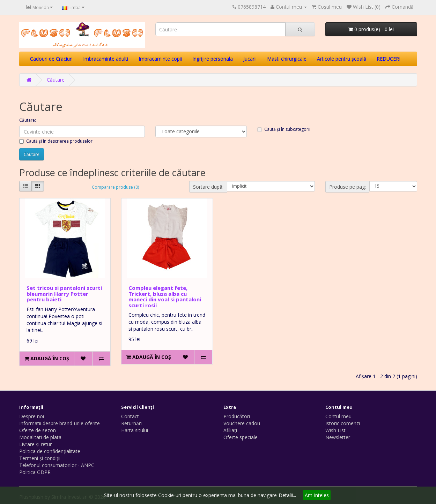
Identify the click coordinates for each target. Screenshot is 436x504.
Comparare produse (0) (115, 187)
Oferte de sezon (38, 430)
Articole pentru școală (342, 59)
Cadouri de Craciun (51, 59)
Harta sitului (135, 430)
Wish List (335, 430)
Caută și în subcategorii (284, 129)
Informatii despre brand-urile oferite (60, 423)
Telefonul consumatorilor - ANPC (57, 465)
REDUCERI (389, 59)
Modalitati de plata (40, 437)
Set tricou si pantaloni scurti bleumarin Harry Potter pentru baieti (64, 294)
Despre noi (32, 416)
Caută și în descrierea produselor (56, 141)
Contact (130, 416)
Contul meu (338, 416)
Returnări (131, 423)
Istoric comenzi (343, 423)
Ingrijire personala (213, 59)
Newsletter (338, 437)
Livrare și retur (35, 444)
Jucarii (250, 59)
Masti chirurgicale (287, 59)
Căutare (56, 80)
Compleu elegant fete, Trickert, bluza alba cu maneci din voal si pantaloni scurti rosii (165, 296)
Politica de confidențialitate (50, 451)
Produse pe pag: (348, 187)
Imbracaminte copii (160, 59)
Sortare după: (208, 187)
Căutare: (28, 120)
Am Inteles (317, 495)
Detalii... (287, 495)
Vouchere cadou (242, 423)
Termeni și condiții (40, 458)
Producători (237, 416)
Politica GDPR (35, 472)
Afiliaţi (230, 430)
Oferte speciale (241, 437)
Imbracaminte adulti (106, 59)
